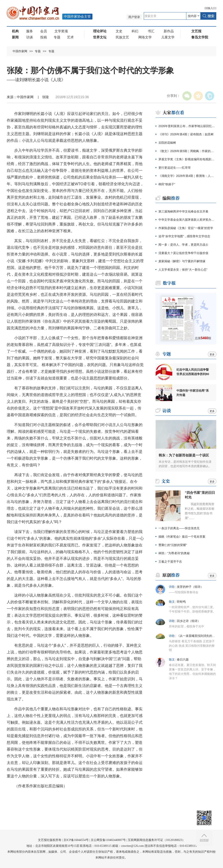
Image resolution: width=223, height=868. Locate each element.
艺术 (70, 37)
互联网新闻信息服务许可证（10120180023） (156, 840)
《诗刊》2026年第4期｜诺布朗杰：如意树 (186, 134)
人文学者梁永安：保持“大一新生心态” (183, 270)
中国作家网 (20, 51)
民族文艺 (122, 37)
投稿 (44, 37)
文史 (119, 31)
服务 (30, 31)
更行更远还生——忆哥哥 (175, 168)
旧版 (210, 8)
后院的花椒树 (167, 143)
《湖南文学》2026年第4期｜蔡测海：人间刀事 (187, 176)
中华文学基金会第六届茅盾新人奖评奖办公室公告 (187, 220)
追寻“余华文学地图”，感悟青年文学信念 (184, 236)
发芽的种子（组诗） (190, 587)
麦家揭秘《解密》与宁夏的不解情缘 (182, 261)
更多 (212, 354)
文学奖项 (61, 31)
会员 (44, 31)
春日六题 (183, 660)
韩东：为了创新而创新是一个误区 (184, 455)
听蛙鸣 (181, 602)
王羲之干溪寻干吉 (170, 562)
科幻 (135, 31)
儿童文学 (168, 37)
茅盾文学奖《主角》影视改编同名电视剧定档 (187, 159)
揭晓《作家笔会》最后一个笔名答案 (182, 537)
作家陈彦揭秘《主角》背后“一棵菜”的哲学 (186, 228)
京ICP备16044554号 (76, 840)
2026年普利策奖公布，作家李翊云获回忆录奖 (187, 126)
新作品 (169, 31)
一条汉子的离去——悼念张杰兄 (179, 528)
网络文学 (145, 37)
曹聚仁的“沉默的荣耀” (173, 545)
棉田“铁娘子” (167, 184)
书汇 (151, 31)
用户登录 (134, 17)
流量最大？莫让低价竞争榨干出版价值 (183, 253)
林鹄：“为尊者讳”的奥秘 (174, 553)
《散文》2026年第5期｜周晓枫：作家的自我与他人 (187, 151)
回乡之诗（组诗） (189, 621)
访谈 (30, 37)
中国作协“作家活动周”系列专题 (193, 393)
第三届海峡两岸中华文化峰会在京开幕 (183, 211)
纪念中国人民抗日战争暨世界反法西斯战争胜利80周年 (193, 372)
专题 (57, 37)
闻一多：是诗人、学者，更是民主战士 (183, 245)
